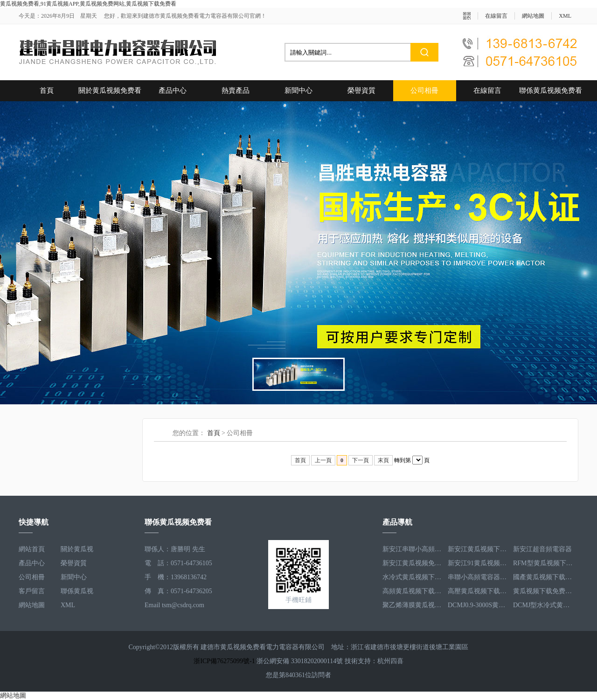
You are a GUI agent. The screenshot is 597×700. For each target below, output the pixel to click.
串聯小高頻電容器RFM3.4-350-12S (478, 577)
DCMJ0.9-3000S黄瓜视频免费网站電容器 (478, 605)
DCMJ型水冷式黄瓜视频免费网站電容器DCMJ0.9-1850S (543, 605)
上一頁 (323, 460)
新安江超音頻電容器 (542, 549)
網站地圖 (533, 16)
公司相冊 (424, 90)
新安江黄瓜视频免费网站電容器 (413, 563)
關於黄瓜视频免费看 (110, 90)
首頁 (47, 90)
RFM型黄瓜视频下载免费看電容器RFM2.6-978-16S (543, 563)
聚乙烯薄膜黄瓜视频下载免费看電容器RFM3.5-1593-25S (413, 605)
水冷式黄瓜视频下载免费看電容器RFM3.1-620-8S (413, 577)
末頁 (383, 460)
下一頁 (361, 460)
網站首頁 (32, 549)
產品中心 (173, 90)
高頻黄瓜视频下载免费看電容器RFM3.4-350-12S (413, 591)
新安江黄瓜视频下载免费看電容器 (478, 549)
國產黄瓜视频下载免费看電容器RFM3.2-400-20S (543, 577)
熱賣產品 (236, 90)
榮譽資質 (361, 90)
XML (565, 16)
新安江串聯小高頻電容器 (413, 549)
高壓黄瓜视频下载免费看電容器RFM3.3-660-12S (478, 591)
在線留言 (496, 16)
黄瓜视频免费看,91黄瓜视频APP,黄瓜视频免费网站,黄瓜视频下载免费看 (88, 4)
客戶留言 (32, 591)
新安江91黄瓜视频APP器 (478, 563)
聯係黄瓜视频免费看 (551, 90)
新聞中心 (298, 90)
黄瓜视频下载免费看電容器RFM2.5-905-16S (543, 591)
